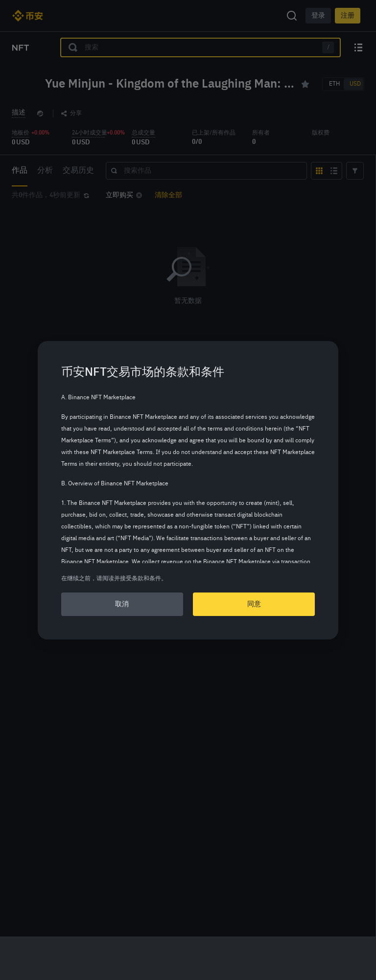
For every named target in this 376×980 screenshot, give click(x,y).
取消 (122, 604)
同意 (254, 604)
